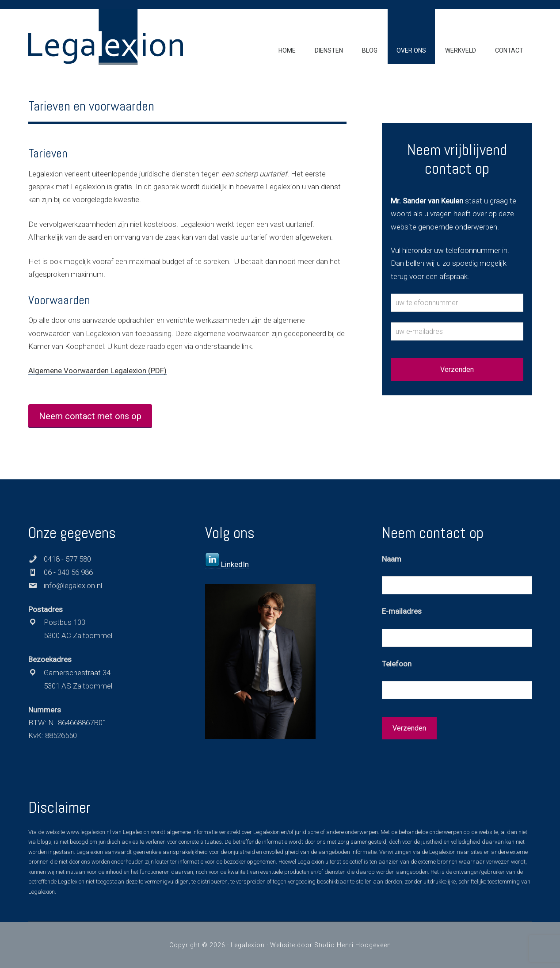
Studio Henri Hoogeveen (353, 945)
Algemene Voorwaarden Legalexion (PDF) (97, 371)
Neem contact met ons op (90, 416)
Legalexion (248, 945)
